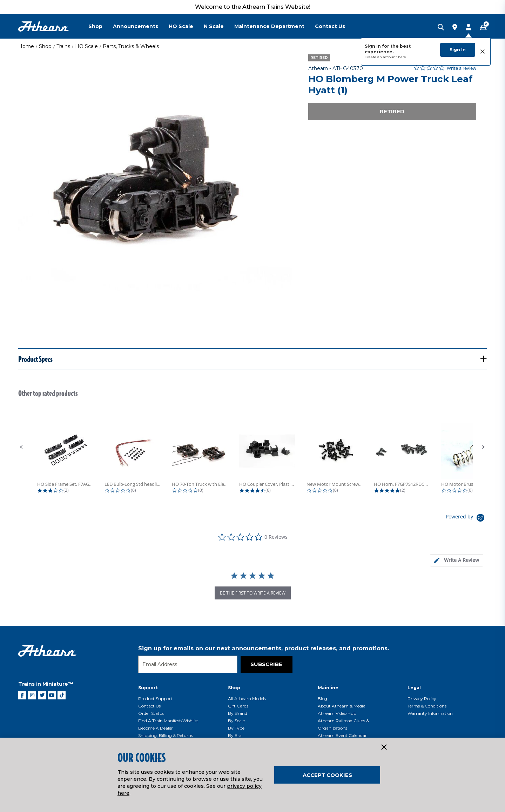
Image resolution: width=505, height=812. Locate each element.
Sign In (458, 50)
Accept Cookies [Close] (327, 775)
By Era (235, 735)
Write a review (462, 68)
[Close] (384, 747)
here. (402, 57)
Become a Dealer (156, 728)
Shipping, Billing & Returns (166, 735)
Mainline (328, 688)
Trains (63, 46)
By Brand (238, 713)
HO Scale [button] (181, 26)
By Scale (236, 721)
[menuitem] (101, 26)
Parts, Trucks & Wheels (131, 46)
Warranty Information (430, 713)
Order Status (151, 713)
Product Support (155, 699)
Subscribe (266, 664)
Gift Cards (238, 706)
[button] (21, 447)
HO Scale (86, 46)
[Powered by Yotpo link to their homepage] (466, 519)
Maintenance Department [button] (269, 26)
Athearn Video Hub (337, 713)
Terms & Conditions (427, 706)
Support (148, 688)
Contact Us (149, 706)
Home (26, 46)
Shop (45, 46)
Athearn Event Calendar (342, 735)
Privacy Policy (422, 699)
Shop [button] (95, 26)
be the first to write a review (253, 593)
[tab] (457, 560)
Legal (414, 688)
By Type (236, 728)
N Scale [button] (214, 26)
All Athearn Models (247, 699)
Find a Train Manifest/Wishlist (168, 721)
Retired (392, 111)
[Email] (188, 664)
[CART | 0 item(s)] (483, 28)
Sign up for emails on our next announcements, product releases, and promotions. (264, 648)
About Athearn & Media (342, 706)
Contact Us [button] (330, 26)
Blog (322, 699)
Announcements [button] (136, 26)
